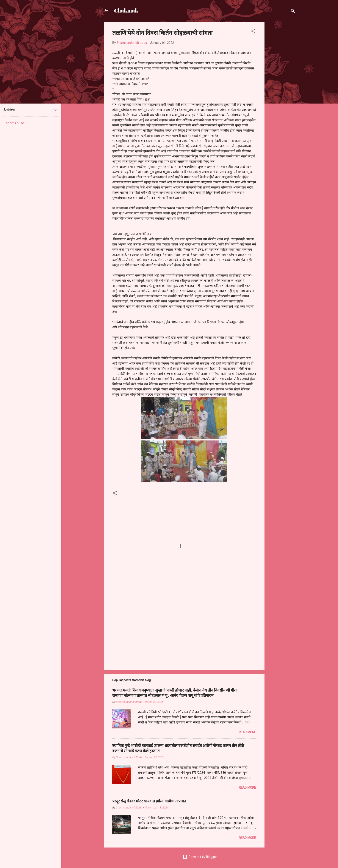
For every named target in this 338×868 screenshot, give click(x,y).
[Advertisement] (282, 87)
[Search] (293, 12)
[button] (253, 32)
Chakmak (126, 10)
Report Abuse (14, 123)
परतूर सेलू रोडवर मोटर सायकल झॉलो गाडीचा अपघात (149, 801)
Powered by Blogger (200, 857)
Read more (247, 732)
